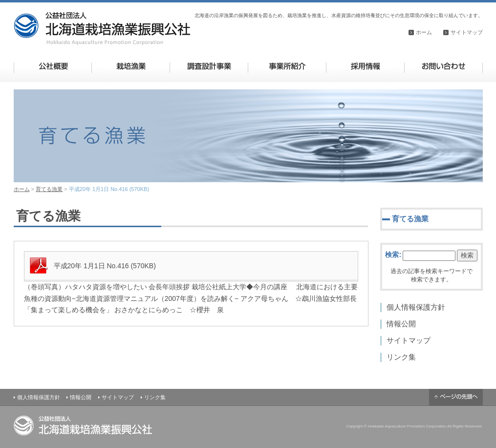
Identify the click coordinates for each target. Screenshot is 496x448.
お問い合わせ (443, 66)
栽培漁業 (131, 66)
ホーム (424, 32)
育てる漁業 (49, 189)
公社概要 (53, 66)
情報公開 (401, 324)
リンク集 (401, 357)
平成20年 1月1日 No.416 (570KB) (105, 266)
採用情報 (365, 66)
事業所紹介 (287, 66)
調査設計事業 (209, 66)
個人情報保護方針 (416, 307)
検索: (393, 255)
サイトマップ (467, 32)
